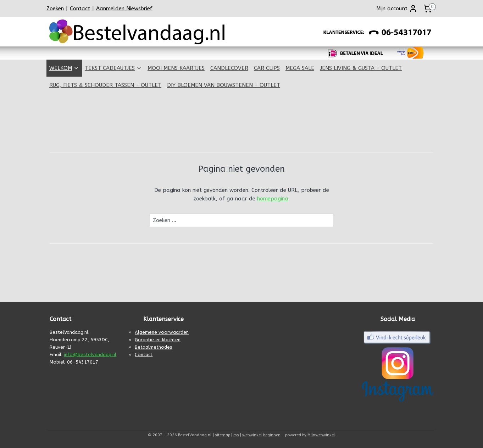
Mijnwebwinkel (321, 435)
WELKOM (64, 68)
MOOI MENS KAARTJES (176, 68)
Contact (80, 9)
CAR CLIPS (267, 68)
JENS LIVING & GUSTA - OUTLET (361, 68)
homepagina (273, 199)
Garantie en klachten (158, 340)
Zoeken (55, 9)
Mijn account (397, 9)
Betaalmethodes (154, 347)
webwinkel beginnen (261, 435)
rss (236, 435)
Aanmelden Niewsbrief (124, 9)
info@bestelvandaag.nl (90, 355)
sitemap (223, 435)
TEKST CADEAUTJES (113, 68)
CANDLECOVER (229, 68)
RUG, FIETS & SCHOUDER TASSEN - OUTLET (105, 85)
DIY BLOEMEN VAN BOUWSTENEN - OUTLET (224, 85)
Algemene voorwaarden (162, 332)
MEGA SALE (300, 68)
